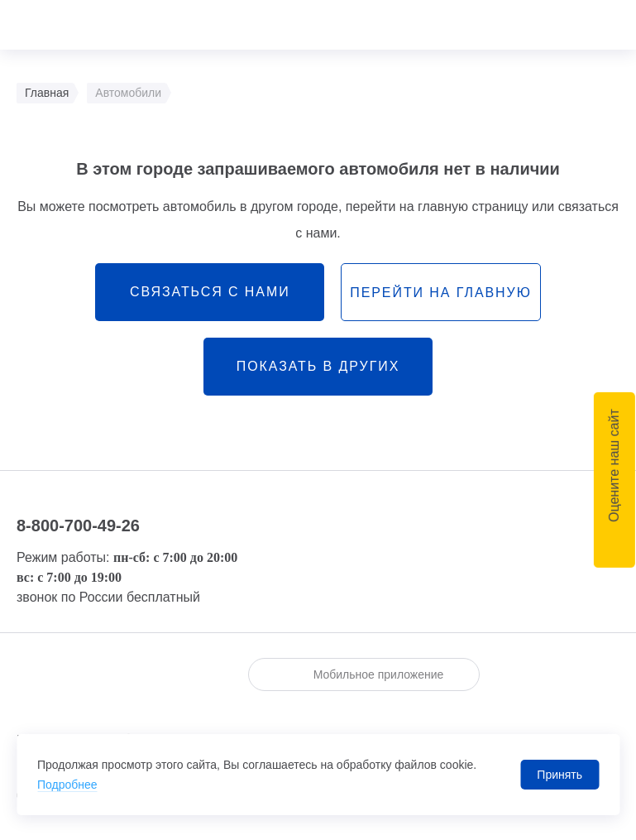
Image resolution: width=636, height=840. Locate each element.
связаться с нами (210, 292)
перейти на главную (440, 293)
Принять (559, 775)
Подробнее (67, 785)
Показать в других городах (318, 377)
